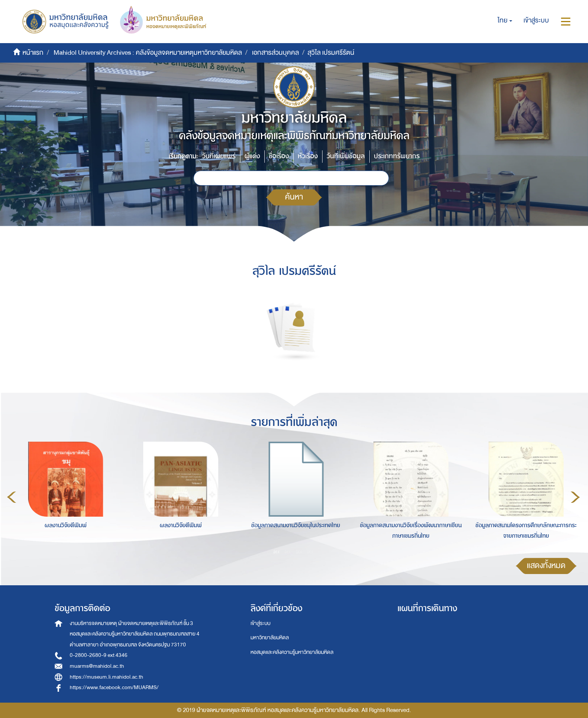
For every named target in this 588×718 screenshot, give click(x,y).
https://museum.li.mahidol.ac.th (106, 677)
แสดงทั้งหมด (546, 566)
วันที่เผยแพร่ (219, 156)
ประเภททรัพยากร (397, 156)
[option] (64, 496)
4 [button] (310, 552)
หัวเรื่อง (308, 156)
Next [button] (575, 497)
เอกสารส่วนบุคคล (275, 53)
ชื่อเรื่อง (279, 156)
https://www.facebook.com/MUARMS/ (114, 687)
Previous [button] (12, 497)
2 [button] (288, 552)
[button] (505, 21)
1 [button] (277, 552)
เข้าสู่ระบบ (260, 623)
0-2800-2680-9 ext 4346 (99, 655)
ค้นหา (294, 197)
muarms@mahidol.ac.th (97, 666)
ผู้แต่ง (252, 156)
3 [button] (299, 552)
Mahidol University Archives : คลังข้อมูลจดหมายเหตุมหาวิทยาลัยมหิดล (148, 53)
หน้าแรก (33, 53)
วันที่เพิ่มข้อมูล (346, 156)
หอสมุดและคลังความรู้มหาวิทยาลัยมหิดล (292, 652)
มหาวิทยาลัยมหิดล (270, 638)
